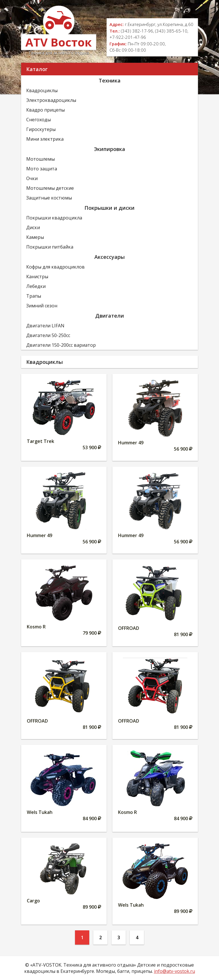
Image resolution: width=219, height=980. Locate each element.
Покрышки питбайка (50, 247)
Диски (33, 227)
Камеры (35, 237)
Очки (32, 178)
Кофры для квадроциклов (55, 267)
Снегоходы (38, 120)
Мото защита (42, 169)
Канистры (37, 277)
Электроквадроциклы (51, 100)
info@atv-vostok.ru (175, 971)
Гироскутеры (41, 129)
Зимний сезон (42, 306)
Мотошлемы (40, 159)
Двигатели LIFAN (45, 326)
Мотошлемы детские (50, 188)
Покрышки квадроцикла (54, 218)
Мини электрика (45, 139)
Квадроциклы (42, 90)
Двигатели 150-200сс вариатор (61, 345)
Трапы (34, 296)
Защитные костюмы (49, 198)
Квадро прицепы (45, 110)
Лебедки (36, 286)
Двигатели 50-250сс (48, 335)
